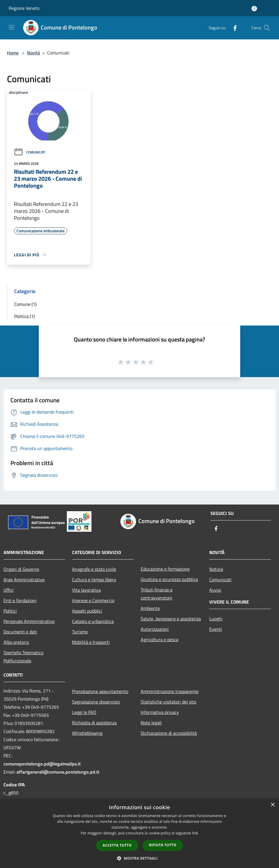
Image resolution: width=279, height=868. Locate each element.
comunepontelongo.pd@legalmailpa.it (42, 764)
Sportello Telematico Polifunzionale (23, 657)
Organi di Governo (21, 569)
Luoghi (216, 619)
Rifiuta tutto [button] (163, 845)
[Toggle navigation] (12, 27)
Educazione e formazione (165, 569)
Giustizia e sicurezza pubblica (169, 579)
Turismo (80, 632)
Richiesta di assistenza (94, 723)
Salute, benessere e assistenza (171, 619)
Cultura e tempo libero (94, 580)
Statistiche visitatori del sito (168, 702)
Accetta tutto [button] (117, 845)
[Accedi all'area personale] (254, 9)
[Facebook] (233, 28)
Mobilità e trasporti (91, 642)
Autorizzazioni (155, 629)
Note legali (151, 723)
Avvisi (215, 590)
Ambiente (150, 608)
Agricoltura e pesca (159, 639)
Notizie (216, 569)
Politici (10, 611)
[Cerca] (267, 28)
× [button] (272, 805)
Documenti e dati (20, 632)
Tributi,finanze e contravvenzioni (157, 594)
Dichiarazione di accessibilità (169, 733)
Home (13, 53)
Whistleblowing (87, 733)
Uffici (9, 590)
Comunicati (30, 152)
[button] (139, 858)
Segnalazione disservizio (96, 702)
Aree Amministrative (24, 580)
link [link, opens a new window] (195, 833)
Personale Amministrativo (29, 621)
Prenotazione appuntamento (100, 691)
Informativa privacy (160, 712)
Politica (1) (24, 316)
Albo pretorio (16, 642)
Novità (33, 53)
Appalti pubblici (87, 611)
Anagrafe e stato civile (94, 569)
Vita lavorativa (86, 590)
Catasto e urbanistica (93, 621)
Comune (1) (25, 304)
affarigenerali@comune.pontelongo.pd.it (58, 772)
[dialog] (139, 833)
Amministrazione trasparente (170, 691)
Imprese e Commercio (93, 600)
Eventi (216, 629)
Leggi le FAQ (84, 712)
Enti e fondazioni (20, 600)
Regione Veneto (24, 8)
